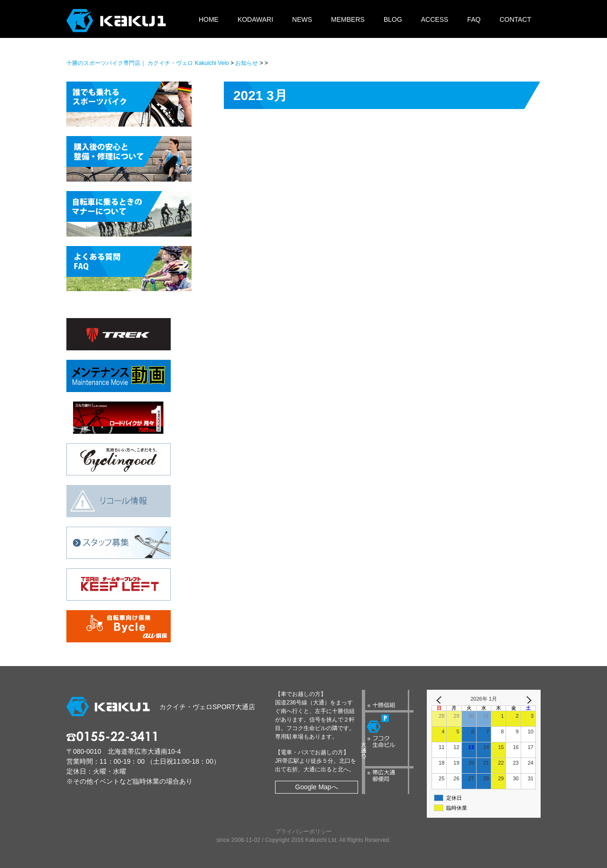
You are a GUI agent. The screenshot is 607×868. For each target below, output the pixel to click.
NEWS (302, 19)
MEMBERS (348, 19)
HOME (209, 19)
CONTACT (515, 19)
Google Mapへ (316, 787)
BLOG (393, 19)
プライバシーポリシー (303, 831)
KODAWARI (255, 19)
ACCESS (435, 19)
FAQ (474, 19)
